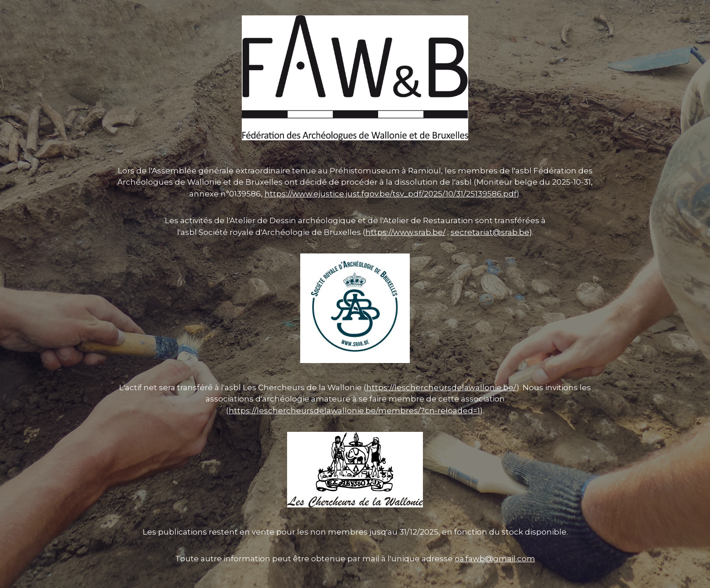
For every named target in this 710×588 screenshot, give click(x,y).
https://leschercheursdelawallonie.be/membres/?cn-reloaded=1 (354, 411)
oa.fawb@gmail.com (495, 559)
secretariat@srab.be (490, 232)
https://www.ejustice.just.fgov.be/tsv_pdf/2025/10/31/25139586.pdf (391, 194)
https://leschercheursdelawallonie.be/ (441, 387)
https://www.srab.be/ (405, 232)
